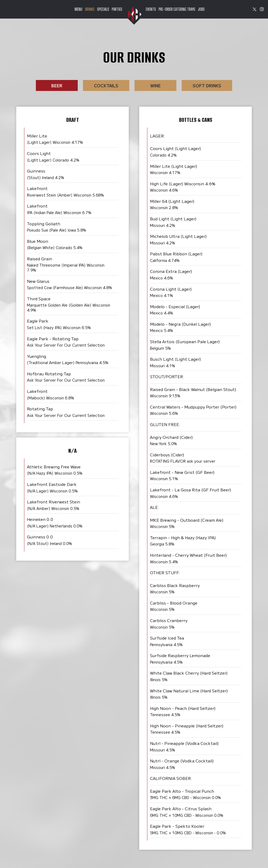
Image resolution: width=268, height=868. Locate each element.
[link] (134, 14)
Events (151, 9)
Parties (117, 9)
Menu (79, 9)
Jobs (201, 9)
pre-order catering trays (177, 9)
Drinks (90, 9)
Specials (103, 9)
